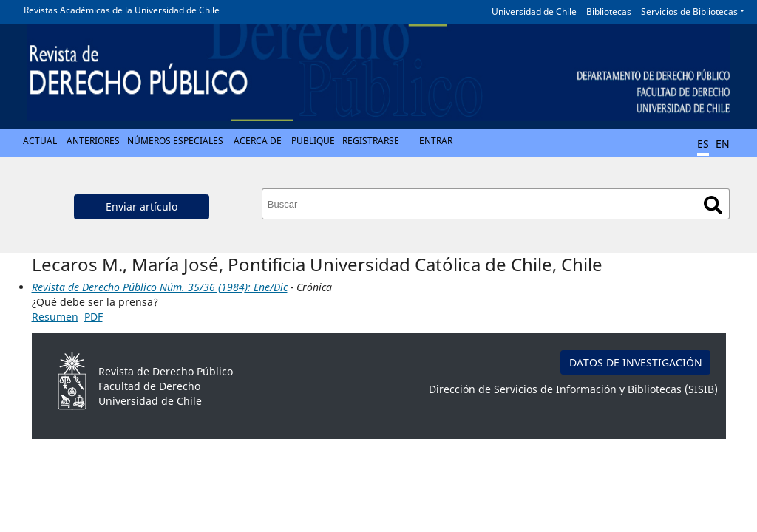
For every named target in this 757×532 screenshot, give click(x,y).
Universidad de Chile (534, 11)
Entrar (436, 141)
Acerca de (258, 141)
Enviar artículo (142, 207)
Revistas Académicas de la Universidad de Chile (122, 10)
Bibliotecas (609, 11)
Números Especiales (175, 141)
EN (723, 144)
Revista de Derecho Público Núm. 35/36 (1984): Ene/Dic (160, 287)
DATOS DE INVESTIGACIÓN (636, 362)
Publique (313, 141)
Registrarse (371, 141)
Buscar (713, 205)
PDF (94, 317)
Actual (40, 141)
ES (703, 144)
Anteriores (93, 141)
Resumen (55, 317)
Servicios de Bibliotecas (689, 11)
